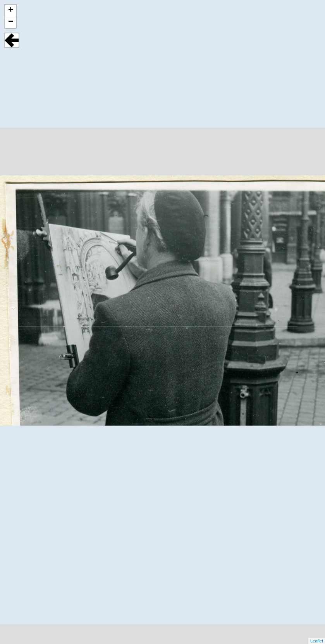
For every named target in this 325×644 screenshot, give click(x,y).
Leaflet (317, 641)
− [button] (11, 22)
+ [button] (11, 10)
